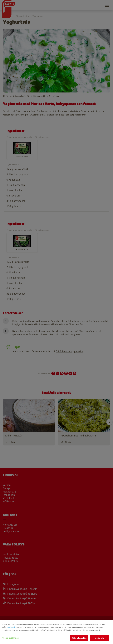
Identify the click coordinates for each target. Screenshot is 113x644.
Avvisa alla (100, 638)
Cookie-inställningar (11, 638)
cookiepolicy (12, 627)
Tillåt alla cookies (79, 638)
